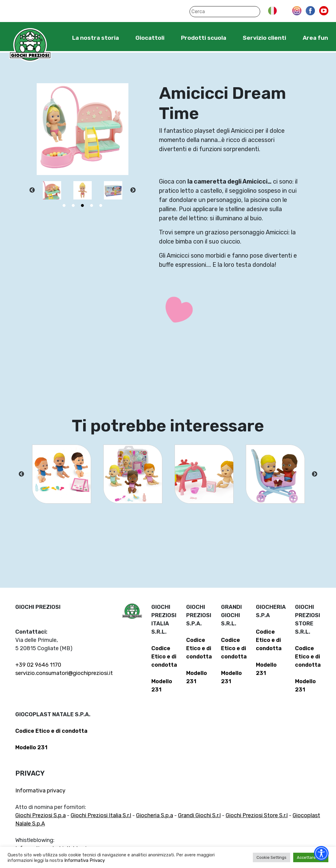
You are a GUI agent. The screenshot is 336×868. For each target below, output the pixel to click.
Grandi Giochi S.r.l (199, 815)
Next (133, 190)
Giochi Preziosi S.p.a (41, 815)
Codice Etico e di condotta (164, 657)
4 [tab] (92, 206)
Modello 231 (31, 747)
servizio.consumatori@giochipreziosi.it (64, 673)
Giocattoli (150, 38)
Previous (32, 190)
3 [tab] (83, 206)
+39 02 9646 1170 (38, 665)
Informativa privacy (40, 791)
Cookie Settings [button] (271, 857)
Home (53, 38)
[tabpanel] (52, 190)
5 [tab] (101, 206)
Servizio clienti (264, 38)
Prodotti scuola (204, 38)
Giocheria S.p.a (155, 815)
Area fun (315, 38)
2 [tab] (73, 206)
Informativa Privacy (85, 860)
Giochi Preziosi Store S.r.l (257, 815)
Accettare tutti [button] (311, 857)
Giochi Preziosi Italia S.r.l (101, 815)
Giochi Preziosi (30, 45)
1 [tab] (64, 206)
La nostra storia (96, 38)
